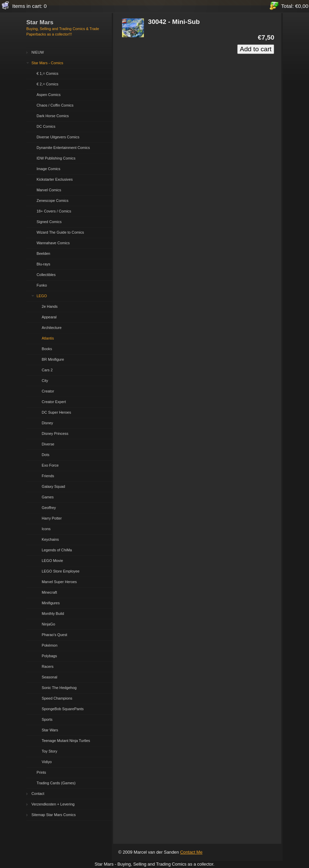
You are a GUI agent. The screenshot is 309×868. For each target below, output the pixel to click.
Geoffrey (49, 508)
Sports (47, 719)
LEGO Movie (52, 561)
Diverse (48, 444)
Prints (41, 772)
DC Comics (46, 126)
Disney (47, 423)
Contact (38, 794)
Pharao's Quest (55, 635)
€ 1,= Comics (48, 73)
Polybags (49, 656)
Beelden (43, 253)
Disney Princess (55, 433)
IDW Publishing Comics (56, 158)
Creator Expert (54, 402)
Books (47, 349)
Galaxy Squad (53, 486)
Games (48, 497)
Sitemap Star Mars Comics (53, 815)
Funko (42, 285)
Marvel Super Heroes (59, 582)
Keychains (50, 539)
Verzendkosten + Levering (53, 804)
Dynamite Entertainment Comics (63, 148)
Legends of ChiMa (57, 550)
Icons (46, 529)
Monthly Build (53, 614)
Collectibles (46, 275)
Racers (48, 666)
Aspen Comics (49, 95)
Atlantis (48, 338)
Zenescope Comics (52, 201)
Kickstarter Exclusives (55, 179)
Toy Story (49, 751)
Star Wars (50, 730)
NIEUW (38, 52)
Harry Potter (52, 518)
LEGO (42, 296)
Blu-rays (43, 264)
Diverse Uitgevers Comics (58, 137)
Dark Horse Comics (53, 116)
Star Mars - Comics (47, 63)
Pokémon (50, 645)
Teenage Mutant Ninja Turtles (66, 741)
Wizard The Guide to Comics (60, 232)
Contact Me (191, 852)
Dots (45, 455)
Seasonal (49, 677)
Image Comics (49, 169)
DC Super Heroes (56, 412)
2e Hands (50, 306)
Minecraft (49, 592)
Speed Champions (57, 698)
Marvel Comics (49, 190)
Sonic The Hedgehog (59, 688)
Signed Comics (49, 222)
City (45, 381)
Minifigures (51, 603)
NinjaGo (48, 624)
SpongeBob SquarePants (63, 709)
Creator (48, 391)
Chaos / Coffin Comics (55, 105)
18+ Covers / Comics (54, 211)
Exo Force (50, 465)
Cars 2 (47, 370)
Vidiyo (47, 762)
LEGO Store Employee (61, 571)
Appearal (49, 317)
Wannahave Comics (53, 243)
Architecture (52, 328)
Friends (48, 476)
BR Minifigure (53, 359)
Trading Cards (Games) (56, 783)
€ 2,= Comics (48, 84)
